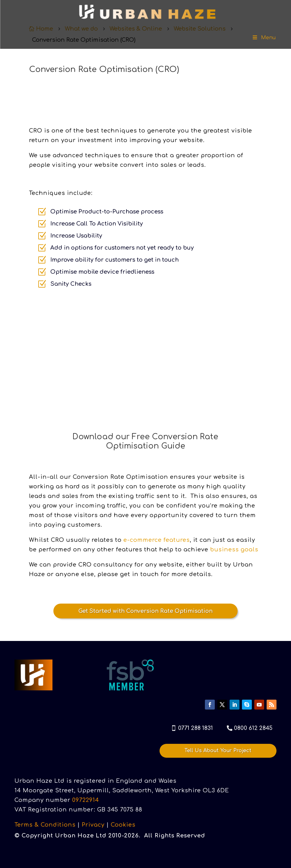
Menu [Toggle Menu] (264, 38)
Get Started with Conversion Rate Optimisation (145, 611)
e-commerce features (157, 540)
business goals (234, 550)
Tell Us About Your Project (218, 750)
